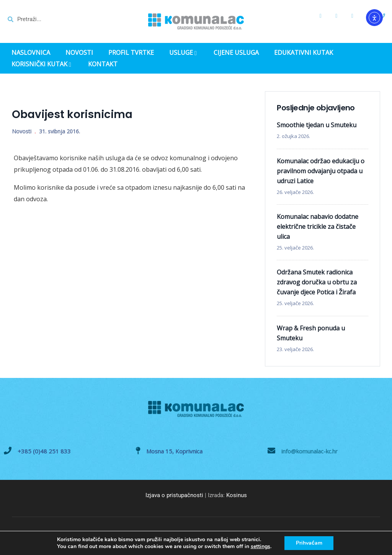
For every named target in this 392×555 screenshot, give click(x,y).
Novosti (22, 131)
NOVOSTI (79, 53)
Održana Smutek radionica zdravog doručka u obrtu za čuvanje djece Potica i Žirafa (317, 282)
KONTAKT (103, 64)
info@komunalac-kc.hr (310, 451)
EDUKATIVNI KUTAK (304, 53)
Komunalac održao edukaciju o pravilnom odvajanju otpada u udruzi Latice (321, 171)
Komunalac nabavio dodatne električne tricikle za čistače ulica (318, 227)
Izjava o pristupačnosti (174, 495)
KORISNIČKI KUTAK (42, 65)
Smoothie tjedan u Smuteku (317, 125)
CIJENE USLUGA (236, 53)
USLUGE (184, 53)
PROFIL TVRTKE (131, 53)
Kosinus (237, 495)
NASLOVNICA (31, 53)
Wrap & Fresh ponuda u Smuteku (311, 333)
